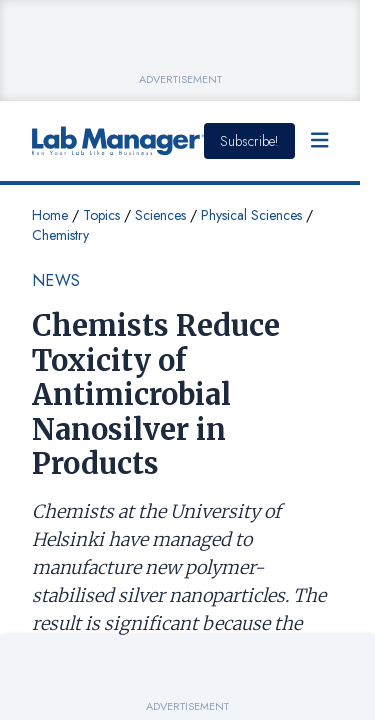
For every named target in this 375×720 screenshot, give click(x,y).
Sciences (160, 215)
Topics (101, 215)
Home (50, 215)
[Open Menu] (320, 141)
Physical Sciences (251, 215)
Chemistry (60, 235)
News (56, 280)
